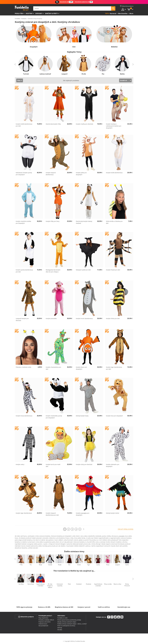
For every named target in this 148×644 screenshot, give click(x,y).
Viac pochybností (43, 626)
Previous (15, 64)
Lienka (98, 565)
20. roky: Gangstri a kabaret (50, 586)
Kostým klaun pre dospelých (81, 368)
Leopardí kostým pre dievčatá (22, 319)
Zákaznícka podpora (26, 617)
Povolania (89, 584)
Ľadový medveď (45, 74)
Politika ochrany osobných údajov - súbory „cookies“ (72, 624)
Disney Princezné (127, 585)
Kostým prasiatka (51, 318)
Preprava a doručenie (45, 622)
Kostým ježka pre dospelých (81, 174)
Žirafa (84, 74)
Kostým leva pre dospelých (114, 416)
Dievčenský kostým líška (53, 124)
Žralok (79, 565)
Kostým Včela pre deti (113, 318)
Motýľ (40, 565)
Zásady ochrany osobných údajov (67, 622)
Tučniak (26, 74)
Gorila (127, 565)
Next (133, 64)
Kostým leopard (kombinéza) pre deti (52, 514)
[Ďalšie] (84, 529)
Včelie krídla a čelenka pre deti (114, 222)
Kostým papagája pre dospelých (83, 514)
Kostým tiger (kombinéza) (24, 513)
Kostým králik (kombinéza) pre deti (24, 125)
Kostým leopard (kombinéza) (51, 174)
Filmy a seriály (108, 584)
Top (106, 13)
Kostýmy (29, 13)
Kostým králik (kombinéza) (114, 173)
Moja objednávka (43, 618)
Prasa (108, 565)
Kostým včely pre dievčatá (84, 464)
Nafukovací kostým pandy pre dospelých (24, 174)
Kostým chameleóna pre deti (53, 368)
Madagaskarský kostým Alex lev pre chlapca (53, 271)
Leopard (64, 74)
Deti (74, 47)
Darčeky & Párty (51, 13)
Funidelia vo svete (62, 618)
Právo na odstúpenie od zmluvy (66, 626)
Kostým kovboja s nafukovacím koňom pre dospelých (114, 126)
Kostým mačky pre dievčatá (84, 124)
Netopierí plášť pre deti (83, 270)
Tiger (88, 565)
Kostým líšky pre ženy (53, 221)
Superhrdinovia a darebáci (40, 585)
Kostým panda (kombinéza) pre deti (24, 271)
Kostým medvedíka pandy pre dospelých (54, 417)
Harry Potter (31, 584)
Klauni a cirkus (117, 584)
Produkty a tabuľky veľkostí (46, 620)
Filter (19, 80)
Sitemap (60, 628)
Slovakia (60, 630)
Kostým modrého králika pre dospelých (23, 222)
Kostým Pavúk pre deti (113, 270)
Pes (103, 74)
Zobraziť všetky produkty (126, 529)
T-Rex (21, 565)
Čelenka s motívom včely (23, 367)
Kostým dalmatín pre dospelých (113, 465)
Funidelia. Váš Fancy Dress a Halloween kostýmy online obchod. (22, 8)
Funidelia (17, 19)
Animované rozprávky (60, 585)
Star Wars (21, 584)
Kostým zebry (20, 464)
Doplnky (39, 13)
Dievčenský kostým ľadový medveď (84, 222)
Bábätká (114, 47)
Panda (60, 565)
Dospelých (34, 47)
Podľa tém (19, 13)
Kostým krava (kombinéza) (24, 416)
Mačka (122, 74)
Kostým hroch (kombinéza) (84, 318)
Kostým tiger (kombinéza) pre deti (114, 368)
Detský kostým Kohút (113, 513)
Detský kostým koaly (82, 416)
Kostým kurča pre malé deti (53, 465)
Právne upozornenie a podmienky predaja (69, 620)
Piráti (69, 584)
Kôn (69, 565)
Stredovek (79, 584)
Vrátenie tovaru (43, 624)
